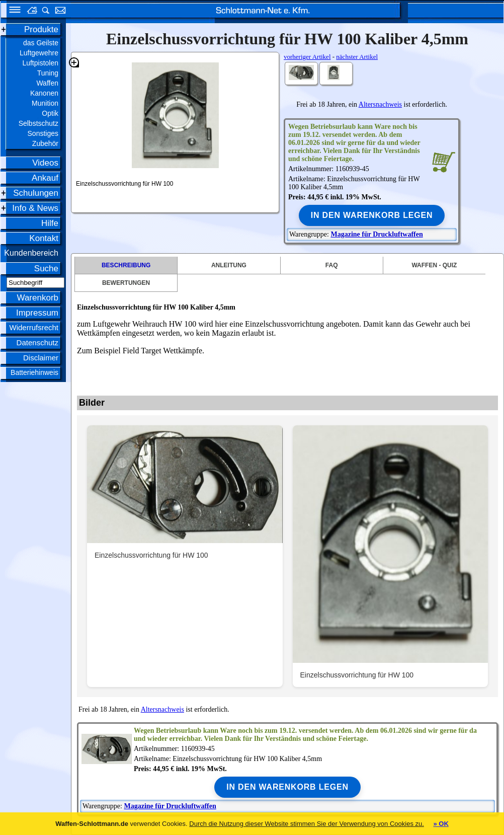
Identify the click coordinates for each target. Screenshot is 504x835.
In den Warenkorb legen (372, 215)
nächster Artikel (357, 57)
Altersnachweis (380, 104)
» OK (441, 824)
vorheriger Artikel (307, 57)
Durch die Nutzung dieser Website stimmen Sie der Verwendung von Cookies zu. (307, 824)
